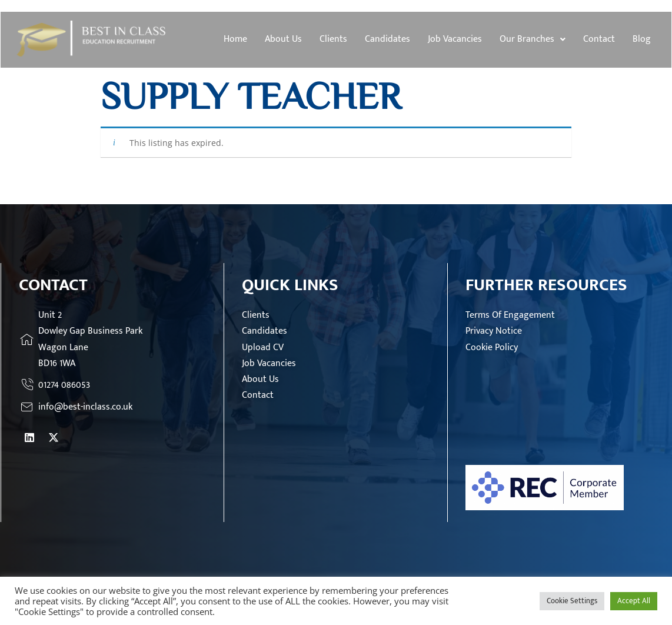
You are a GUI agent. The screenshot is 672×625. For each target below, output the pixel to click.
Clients (333, 39)
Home (235, 39)
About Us (283, 39)
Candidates (387, 39)
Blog (642, 39)
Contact (599, 39)
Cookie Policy (492, 348)
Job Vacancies (455, 39)
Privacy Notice (494, 331)
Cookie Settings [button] (572, 601)
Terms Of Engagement (510, 315)
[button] (533, 39)
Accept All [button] (634, 601)
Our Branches (533, 39)
